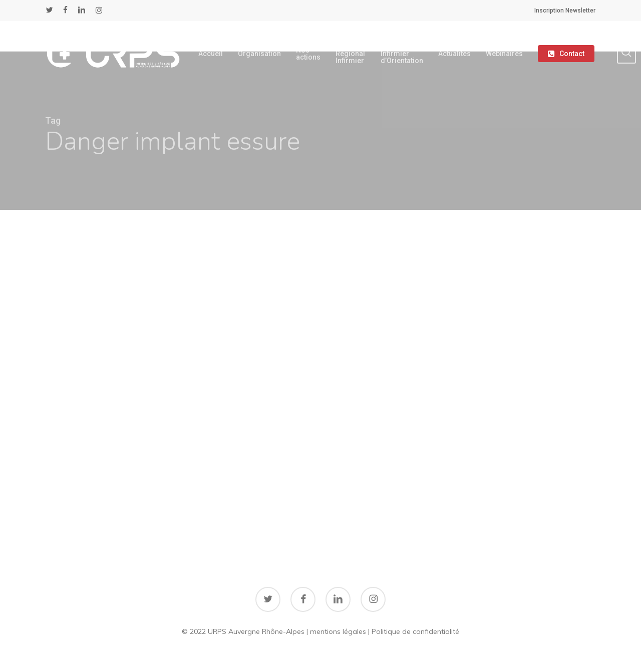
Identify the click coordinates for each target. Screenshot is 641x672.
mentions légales (338, 631)
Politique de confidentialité (415, 631)
